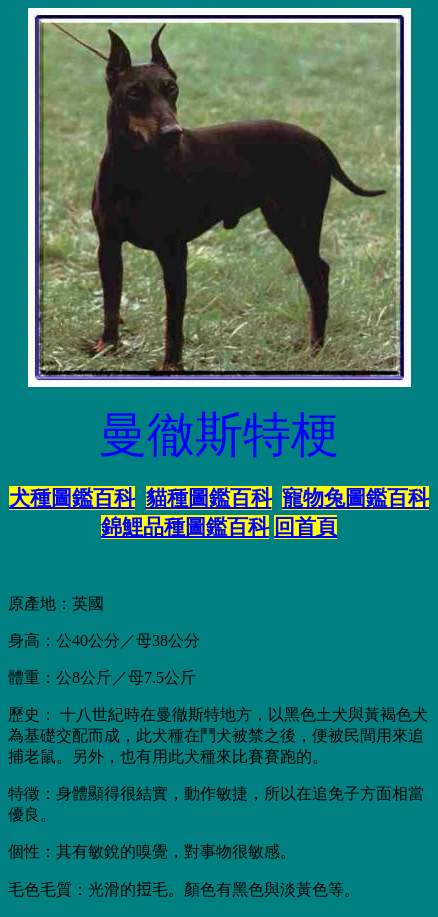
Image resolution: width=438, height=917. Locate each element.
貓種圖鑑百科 (209, 498)
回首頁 (305, 527)
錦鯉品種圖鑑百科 (185, 527)
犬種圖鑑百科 (72, 498)
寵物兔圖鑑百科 (355, 498)
